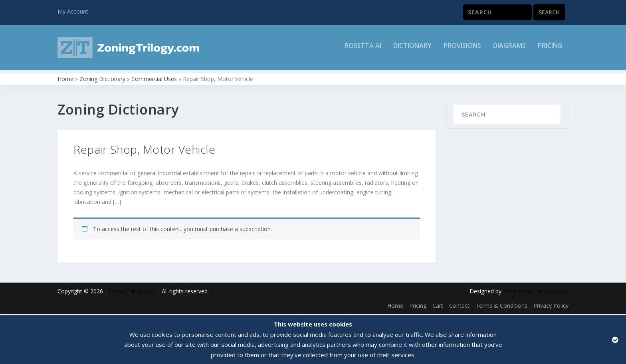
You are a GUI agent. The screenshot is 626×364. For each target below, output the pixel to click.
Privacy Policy (551, 307)
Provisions (462, 50)
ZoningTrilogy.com (132, 292)
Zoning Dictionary (102, 80)
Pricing (550, 50)
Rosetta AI (363, 50)
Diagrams (509, 50)
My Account (73, 11)
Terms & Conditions (501, 307)
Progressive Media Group (536, 292)
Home (65, 80)
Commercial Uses (154, 80)
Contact (459, 307)
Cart (438, 307)
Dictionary (412, 50)
